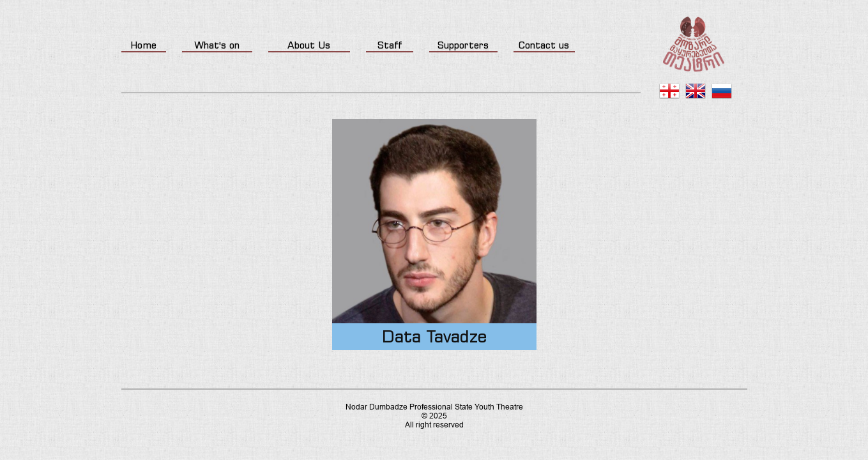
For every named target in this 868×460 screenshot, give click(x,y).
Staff (390, 45)
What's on (217, 45)
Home (143, 45)
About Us (309, 45)
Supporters (463, 45)
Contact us (544, 45)
